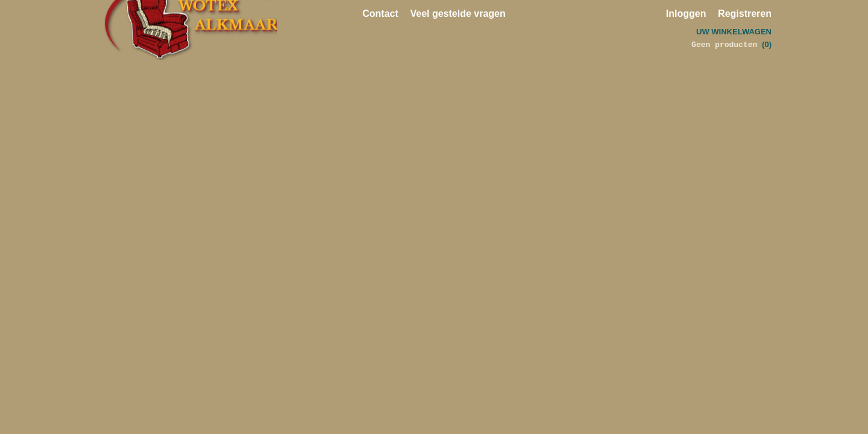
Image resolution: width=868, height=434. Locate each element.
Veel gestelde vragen (458, 14)
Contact (380, 14)
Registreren (745, 14)
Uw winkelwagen (734, 32)
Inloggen (686, 14)
